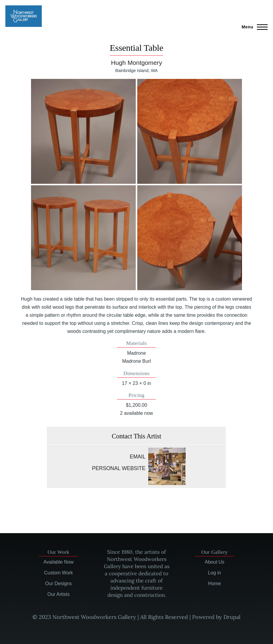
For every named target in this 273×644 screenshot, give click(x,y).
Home (215, 583)
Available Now (59, 562)
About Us (215, 562)
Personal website (119, 468)
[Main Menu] (253, 27)
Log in (215, 573)
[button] (83, 131)
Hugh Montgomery (136, 63)
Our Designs (59, 583)
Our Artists (59, 594)
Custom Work (59, 573)
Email (138, 457)
